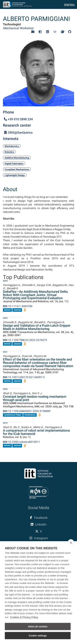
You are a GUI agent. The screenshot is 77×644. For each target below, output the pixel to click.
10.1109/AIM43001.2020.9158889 (27, 411)
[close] (71, 543)
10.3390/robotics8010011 (21, 442)
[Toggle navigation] (69, 4)
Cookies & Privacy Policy (24, 617)
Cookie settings (38, 636)
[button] (33, 32)
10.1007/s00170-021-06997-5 (24, 377)
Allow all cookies (38, 627)
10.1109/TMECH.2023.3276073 (25, 340)
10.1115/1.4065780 (18, 306)
